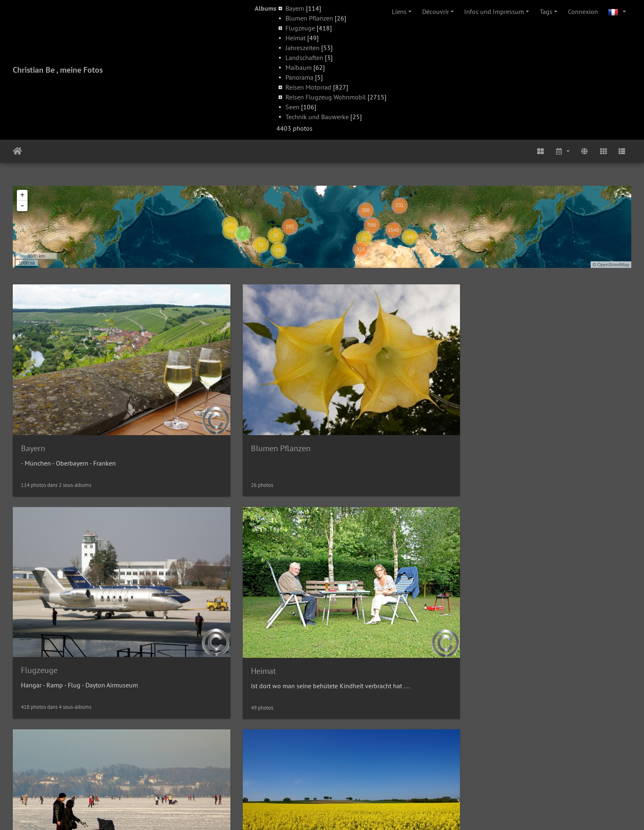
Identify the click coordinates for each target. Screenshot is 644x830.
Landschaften (304, 58)
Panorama (299, 77)
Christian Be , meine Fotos (58, 70)
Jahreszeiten (302, 48)
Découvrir (436, 12)
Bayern (295, 8)
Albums (266, 8)
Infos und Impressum (494, 12)
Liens (399, 12)
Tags (546, 12)
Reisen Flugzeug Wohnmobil (326, 97)
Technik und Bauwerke (317, 117)
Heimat (296, 38)
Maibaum (299, 67)
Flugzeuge (300, 28)
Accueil (17, 151)
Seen (292, 107)
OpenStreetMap (613, 265)
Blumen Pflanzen (309, 18)
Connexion (583, 12)
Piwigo (341, 813)
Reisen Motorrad (308, 87)
